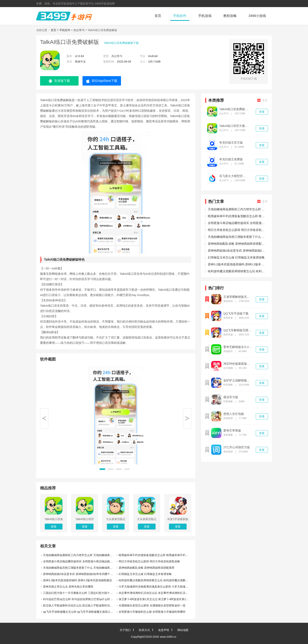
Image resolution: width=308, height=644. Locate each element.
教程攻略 (230, 16)
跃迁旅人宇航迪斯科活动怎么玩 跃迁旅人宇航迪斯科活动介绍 (79, 605)
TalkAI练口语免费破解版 (234, 109)
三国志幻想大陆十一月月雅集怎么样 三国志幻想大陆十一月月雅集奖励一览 (79, 593)
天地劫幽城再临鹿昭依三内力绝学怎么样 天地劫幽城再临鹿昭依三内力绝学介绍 (79, 555)
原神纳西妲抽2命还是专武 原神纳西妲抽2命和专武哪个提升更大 (79, 574)
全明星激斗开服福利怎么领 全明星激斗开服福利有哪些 (152, 612)
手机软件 (180, 16)
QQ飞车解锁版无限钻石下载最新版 (238, 330)
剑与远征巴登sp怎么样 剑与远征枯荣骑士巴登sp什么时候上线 (79, 599)
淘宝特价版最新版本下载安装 (238, 364)
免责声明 (164, 630)
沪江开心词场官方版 (237, 447)
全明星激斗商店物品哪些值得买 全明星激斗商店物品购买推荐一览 (79, 561)
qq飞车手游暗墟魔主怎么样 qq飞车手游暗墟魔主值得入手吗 (79, 612)
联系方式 (144, 630)
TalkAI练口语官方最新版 (234, 126)
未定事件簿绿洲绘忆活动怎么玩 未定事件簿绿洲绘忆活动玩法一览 (155, 593)
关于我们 (125, 630)
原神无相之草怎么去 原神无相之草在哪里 (68, 587)
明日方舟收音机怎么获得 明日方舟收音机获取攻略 (149, 561)
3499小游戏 (257, 16)
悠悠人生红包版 (234, 414)
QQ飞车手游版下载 (236, 314)
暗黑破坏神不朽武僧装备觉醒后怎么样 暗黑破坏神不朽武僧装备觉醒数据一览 (155, 555)
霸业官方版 (231, 397)
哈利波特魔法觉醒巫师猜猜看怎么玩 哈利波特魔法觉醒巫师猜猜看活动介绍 (155, 580)
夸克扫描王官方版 (231, 143)
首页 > (55, 30)
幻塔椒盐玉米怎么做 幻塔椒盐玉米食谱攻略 (145, 574)
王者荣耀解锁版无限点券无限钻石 (238, 297)
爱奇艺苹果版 (232, 431)
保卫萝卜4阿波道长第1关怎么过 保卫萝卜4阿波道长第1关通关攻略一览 (155, 599)
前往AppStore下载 (102, 81)
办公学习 (79, 30)
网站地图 (183, 630)
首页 (158, 16)
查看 (262, 112)
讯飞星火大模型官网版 (234, 176)
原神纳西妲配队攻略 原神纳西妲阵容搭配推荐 (147, 568)
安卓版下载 (59, 81)
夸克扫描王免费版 (231, 159)
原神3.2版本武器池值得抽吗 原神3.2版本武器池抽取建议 (77, 580)
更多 (263, 100)
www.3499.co (168, 637)
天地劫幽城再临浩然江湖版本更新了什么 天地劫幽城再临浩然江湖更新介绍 (79, 568)
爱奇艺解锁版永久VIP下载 (238, 347)
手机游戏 (205, 16)
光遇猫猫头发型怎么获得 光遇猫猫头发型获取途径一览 (152, 605)
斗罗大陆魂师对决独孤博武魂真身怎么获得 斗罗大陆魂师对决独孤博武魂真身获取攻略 (155, 587)
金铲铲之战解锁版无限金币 (238, 380)
